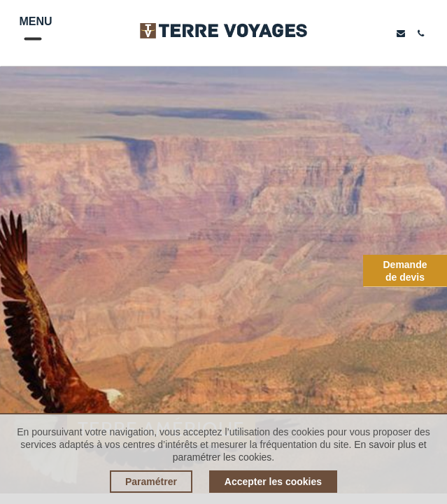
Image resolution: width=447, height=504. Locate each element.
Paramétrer (151, 482)
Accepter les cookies (273, 482)
